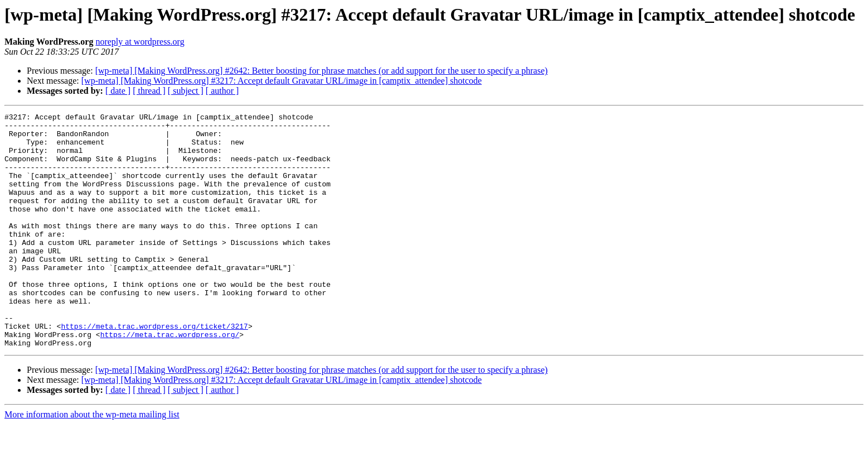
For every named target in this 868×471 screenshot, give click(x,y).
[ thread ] (149, 91)
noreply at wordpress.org (140, 42)
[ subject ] (186, 91)
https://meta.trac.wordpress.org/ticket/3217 (154, 369)
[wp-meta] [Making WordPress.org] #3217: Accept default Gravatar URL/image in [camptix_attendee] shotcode (282, 81)
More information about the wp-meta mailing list (92, 461)
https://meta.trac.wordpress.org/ (170, 379)
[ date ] (118, 91)
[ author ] (222, 91)
